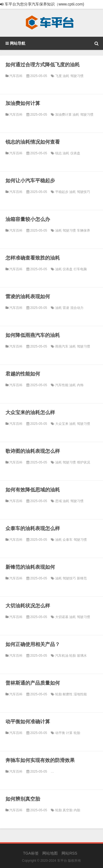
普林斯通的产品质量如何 (33, 683)
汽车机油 (62, 656)
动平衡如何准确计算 (28, 722)
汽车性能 (62, 385)
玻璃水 (82, 656)
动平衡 (61, 733)
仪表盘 (75, 153)
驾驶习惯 (77, 76)
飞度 (59, 76)
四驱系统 (90, 772)
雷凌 (66, 308)
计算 (70, 733)
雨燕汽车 (62, 346)
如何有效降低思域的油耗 (33, 490)
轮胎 (73, 656)
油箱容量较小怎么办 (28, 219)
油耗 (66, 76)
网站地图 (50, 853)
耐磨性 (68, 694)
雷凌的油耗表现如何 (28, 297)
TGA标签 (31, 853)
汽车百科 (16, 76)
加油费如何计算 (23, 103)
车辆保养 (83, 230)
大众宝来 (62, 424)
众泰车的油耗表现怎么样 (33, 528)
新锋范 (82, 578)
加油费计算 (64, 115)
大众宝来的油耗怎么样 (30, 412)
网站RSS (69, 853)
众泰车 (68, 540)
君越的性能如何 (23, 374)
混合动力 (77, 308)
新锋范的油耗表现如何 (30, 567)
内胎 (77, 810)
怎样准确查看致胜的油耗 (33, 258)
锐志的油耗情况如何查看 (33, 142)
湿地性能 (80, 694)
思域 (59, 501)
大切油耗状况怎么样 (28, 606)
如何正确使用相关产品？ (33, 644)
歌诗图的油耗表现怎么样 (33, 451)
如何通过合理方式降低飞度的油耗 (43, 65)
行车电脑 (80, 269)
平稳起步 (62, 192)
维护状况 (83, 462)
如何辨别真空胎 (23, 799)
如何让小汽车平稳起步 (30, 181)
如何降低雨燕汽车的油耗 (33, 335)
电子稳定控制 (73, 772)
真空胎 (68, 810)
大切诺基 (62, 617)
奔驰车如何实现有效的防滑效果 (40, 760)
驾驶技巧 (83, 192)
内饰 (80, 385)
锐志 (59, 153)
